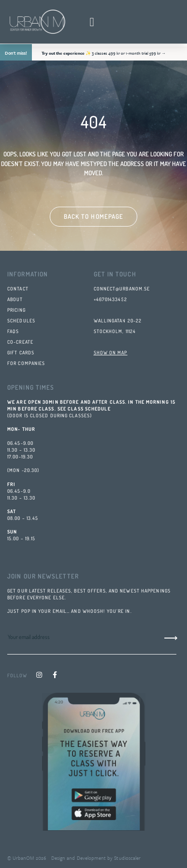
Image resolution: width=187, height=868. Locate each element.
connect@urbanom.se (122, 289)
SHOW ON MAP (111, 352)
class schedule (89, 409)
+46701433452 (110, 299)
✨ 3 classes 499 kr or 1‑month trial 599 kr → (104, 53)
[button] (92, 22)
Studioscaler (127, 858)
